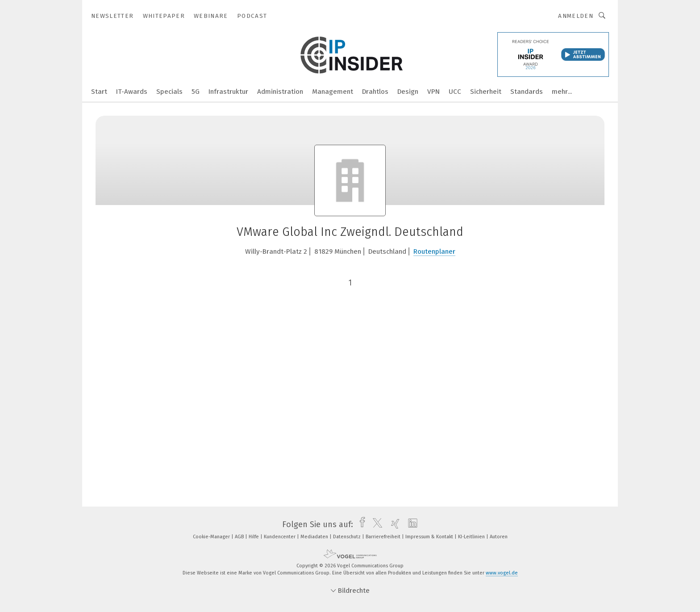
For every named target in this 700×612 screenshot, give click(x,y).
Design (408, 92)
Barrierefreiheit (384, 537)
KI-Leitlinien (472, 537)
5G (196, 92)
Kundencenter (280, 537)
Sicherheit (486, 92)
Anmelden (576, 16)
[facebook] (360, 524)
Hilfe (254, 537)
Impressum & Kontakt (430, 537)
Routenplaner (434, 252)
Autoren (499, 537)
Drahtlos (375, 92)
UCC (455, 92)
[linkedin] (410, 524)
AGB (240, 537)
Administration (280, 92)
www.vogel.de (502, 573)
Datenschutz (348, 537)
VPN (433, 92)
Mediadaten (315, 537)
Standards (527, 92)
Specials (169, 92)
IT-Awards (132, 92)
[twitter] (375, 524)
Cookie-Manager (212, 537)
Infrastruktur (228, 92)
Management (333, 92)
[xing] (393, 524)
